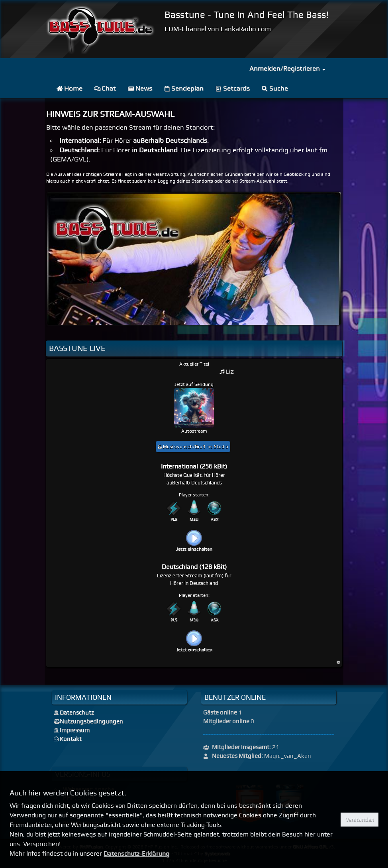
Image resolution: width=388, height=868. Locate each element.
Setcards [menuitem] (233, 88)
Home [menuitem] (70, 88)
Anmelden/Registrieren (287, 68)
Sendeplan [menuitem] (184, 88)
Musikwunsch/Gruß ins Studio (193, 447)
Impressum (75, 730)
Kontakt (71, 739)
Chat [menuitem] (105, 88)
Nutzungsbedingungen (91, 721)
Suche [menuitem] (275, 88)
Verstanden (359, 819)
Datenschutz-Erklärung (136, 853)
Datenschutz (77, 713)
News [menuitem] (140, 88)
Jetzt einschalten (194, 549)
